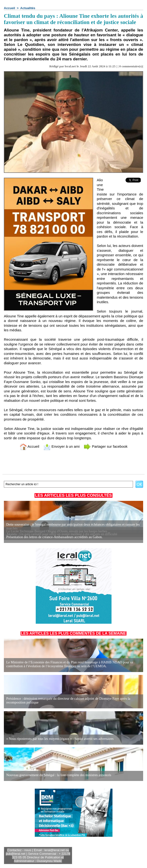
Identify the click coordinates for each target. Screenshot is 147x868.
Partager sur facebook (106, 446)
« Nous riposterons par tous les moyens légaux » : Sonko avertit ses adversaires (60, 739)
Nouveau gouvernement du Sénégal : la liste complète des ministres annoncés (59, 775)
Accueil (9, 8)
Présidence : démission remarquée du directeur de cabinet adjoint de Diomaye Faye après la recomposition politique (68, 701)
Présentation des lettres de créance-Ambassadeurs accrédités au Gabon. (54, 537)
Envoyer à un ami (61, 446)
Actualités (28, 8)
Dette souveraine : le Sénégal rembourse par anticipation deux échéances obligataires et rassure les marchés (73, 526)
